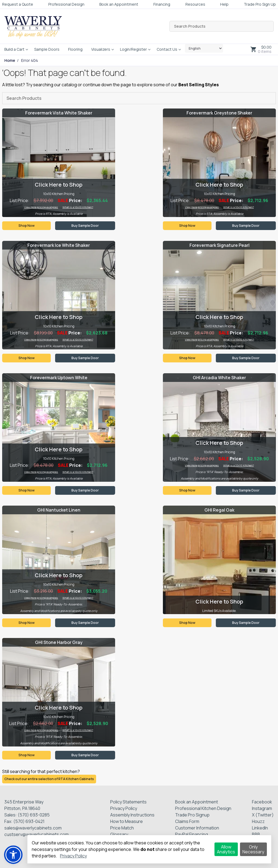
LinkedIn (260, 828)
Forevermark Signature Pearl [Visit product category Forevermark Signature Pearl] (219, 245)
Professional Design (66, 4)
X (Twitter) (263, 815)
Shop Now (26, 226)
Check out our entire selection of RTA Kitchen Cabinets (49, 779)
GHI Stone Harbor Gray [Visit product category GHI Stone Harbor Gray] (59, 642)
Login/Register (133, 49)
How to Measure (127, 821)
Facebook (262, 802)
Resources (195, 4)
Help (224, 4)
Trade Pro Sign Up (260, 4)
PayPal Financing (192, 834)
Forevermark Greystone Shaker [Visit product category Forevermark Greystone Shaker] (219, 113)
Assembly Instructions (132, 815)
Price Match (122, 828)
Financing (162, 4)
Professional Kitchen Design (203, 808)
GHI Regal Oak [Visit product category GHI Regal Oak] (219, 510)
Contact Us (167, 49)
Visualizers (101, 49)
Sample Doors (47, 49)
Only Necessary (253, 849)
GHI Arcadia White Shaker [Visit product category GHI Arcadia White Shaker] (219, 378)
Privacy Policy (124, 808)
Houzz (258, 821)
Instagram (262, 808)
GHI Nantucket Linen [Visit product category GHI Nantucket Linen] (59, 510)
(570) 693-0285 (34, 815)
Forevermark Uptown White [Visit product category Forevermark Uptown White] (59, 378)
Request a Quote (18, 4)
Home (10, 60)
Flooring (75, 49)
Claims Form (187, 821)
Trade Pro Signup (192, 815)
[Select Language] (204, 48)
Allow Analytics (226, 849)
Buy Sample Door (85, 226)
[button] (13, 855)
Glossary (119, 834)
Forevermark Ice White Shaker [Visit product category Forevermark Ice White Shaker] (59, 245)
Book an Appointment (119, 4)
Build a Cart (14, 49)
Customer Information (197, 828)
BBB (256, 834)
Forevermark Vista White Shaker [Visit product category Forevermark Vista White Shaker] (59, 113)
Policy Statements (128, 802)
